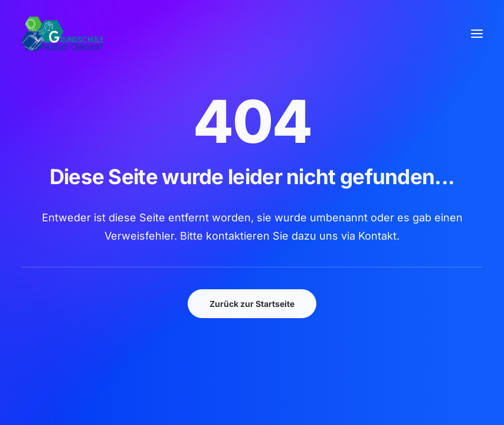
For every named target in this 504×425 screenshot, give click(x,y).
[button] (477, 34)
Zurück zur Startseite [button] (252, 304)
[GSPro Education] (63, 34)
